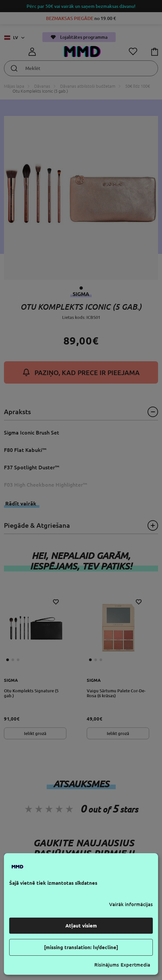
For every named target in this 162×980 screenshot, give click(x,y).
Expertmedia (135, 965)
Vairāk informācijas (131, 904)
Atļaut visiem (81, 926)
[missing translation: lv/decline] (81, 947)
